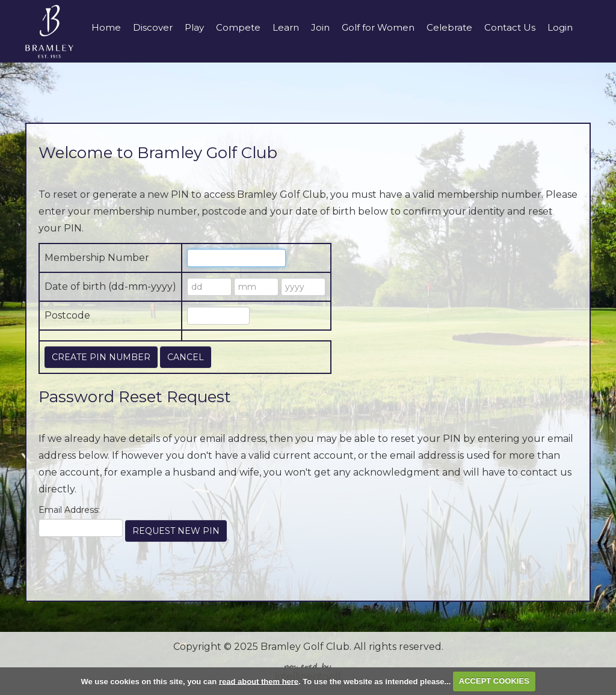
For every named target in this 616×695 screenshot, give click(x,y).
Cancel (186, 357)
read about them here (259, 681)
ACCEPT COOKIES (494, 681)
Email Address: (69, 510)
